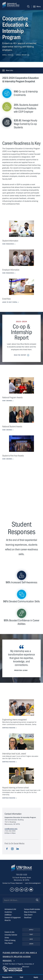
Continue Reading (9, 728)
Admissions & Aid (10, 909)
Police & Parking (10, 940)
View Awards (7, 401)
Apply (31, 930)
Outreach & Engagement (13, 918)
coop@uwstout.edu (11, 829)
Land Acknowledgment (33, 883)
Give (31, 939)
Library (7, 938)
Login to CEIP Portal (10, 302)
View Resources (8, 244)
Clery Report (9, 943)
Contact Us (6, 883)
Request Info (7, 977)
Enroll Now (7, 55)
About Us (8, 920)
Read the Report (20, 355)
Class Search (28, 915)
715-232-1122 (21, 875)
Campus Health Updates (32, 909)
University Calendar (11, 935)
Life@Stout (8, 915)
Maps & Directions (30, 912)
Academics (8, 912)
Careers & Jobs (9, 932)
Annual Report (21, 55)
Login (31, 944)
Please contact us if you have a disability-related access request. (20, 957)
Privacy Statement (17, 883)
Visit (31, 934)
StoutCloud (28, 918)
